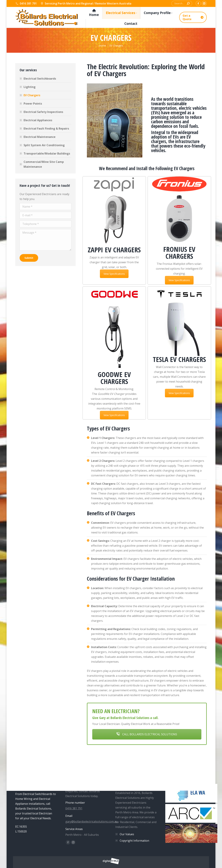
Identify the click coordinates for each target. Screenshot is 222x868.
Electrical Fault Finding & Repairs (46, 129)
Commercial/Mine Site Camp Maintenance (44, 164)
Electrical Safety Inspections (43, 112)
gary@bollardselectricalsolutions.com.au (91, 822)
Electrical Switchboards (40, 79)
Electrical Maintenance (40, 137)
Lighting (30, 87)
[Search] (182, 3)
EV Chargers (32, 95)
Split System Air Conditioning (44, 145)
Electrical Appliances (38, 120)
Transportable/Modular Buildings (47, 153)
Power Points (33, 104)
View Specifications (114, 274)
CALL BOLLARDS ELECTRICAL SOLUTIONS (147, 734)
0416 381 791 (26, 3)
